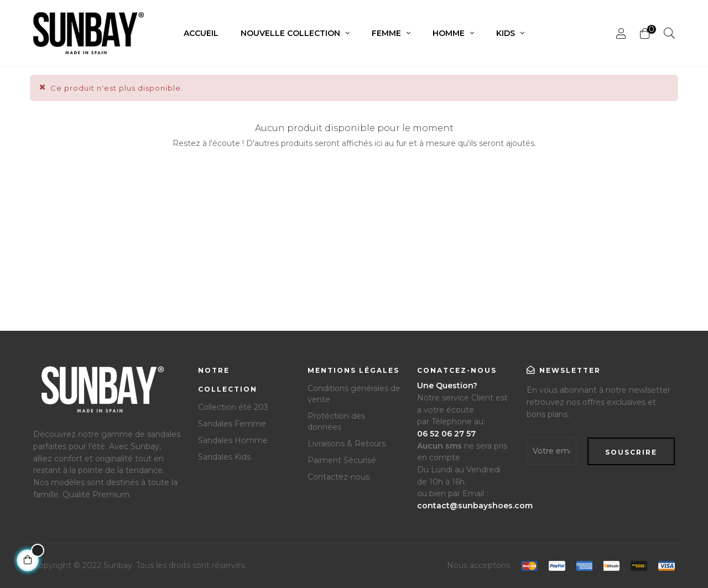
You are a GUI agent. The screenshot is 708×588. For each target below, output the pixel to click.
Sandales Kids (224, 457)
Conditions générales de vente (354, 394)
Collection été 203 (233, 407)
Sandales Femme (232, 424)
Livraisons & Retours (347, 444)
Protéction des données (336, 422)
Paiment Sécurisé (342, 460)
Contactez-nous (339, 477)
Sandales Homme (233, 440)
